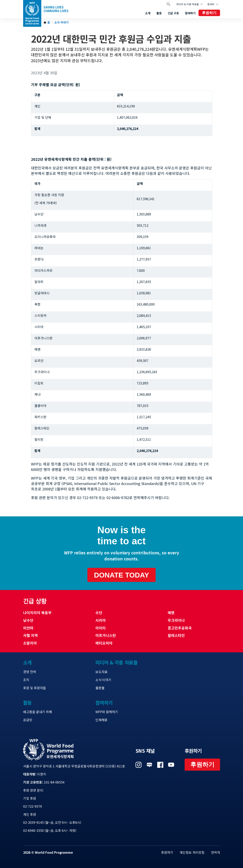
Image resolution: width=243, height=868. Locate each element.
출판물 (100, 688)
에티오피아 (104, 643)
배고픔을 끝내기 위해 (38, 712)
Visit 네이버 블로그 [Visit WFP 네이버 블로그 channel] (149, 765)
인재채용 (101, 720)
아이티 (101, 628)
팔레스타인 (176, 635)
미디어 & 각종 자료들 (188, 4)
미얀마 (28, 628)
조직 (26, 680)
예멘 (171, 613)
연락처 (216, 852)
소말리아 (30, 643)
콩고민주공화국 (180, 628)
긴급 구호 (173, 13)
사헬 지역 (31, 635)
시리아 (101, 620)
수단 (99, 613)
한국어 (211, 4)
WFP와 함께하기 (107, 712)
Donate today (122, 575)
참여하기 (190, 13)
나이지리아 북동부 (37, 613)
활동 (159, 13)
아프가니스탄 (106, 635)
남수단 (28, 620)
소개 (148, 13)
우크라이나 (176, 620)
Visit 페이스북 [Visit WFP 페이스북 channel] (160, 765)
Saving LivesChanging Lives (56, 9)
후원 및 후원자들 (35, 688)
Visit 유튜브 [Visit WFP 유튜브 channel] (171, 765)
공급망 (28, 720)
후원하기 (209, 13)
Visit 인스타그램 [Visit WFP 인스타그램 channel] (139, 765)
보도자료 (101, 672)
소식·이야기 (61, 23)
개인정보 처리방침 (192, 852)
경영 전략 (30, 672)
